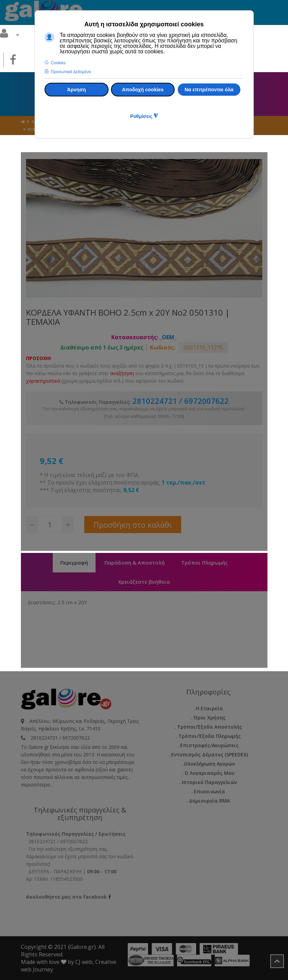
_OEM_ (168, 337)
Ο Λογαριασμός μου (210, 773)
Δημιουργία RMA (209, 801)
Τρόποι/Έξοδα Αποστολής (210, 727)
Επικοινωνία (209, 791)
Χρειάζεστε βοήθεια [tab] (144, 582)
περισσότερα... (37, 785)
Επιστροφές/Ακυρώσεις (209, 745)
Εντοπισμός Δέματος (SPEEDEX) (210, 754)
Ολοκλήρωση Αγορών (209, 764)
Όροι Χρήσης (210, 718)
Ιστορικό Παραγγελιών (209, 782)
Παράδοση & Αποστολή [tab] (135, 562)
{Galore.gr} (82, 947)
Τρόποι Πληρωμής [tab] (204, 562)
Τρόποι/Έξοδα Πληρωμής (210, 736)
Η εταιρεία (209, 708)
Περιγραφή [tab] (74, 562)
